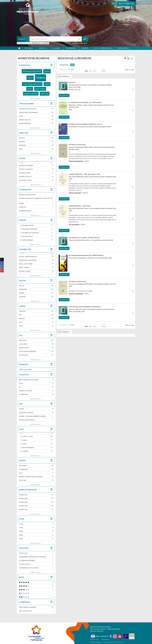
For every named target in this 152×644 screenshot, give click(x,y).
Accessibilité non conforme (113, 642)
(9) (36, 514)
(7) (36, 301)
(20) (36, 99)
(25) (36, 128)
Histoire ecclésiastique (76, 161)
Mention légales (96, 642)
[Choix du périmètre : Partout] (23, 39)
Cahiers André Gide (75, 193)
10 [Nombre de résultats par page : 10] (126, 70)
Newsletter (105, 639)
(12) (36, 360)
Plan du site (94, 639)
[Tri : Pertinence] (67, 76)
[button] (32, 71)
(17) (36, 215)
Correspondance (74, 224)
